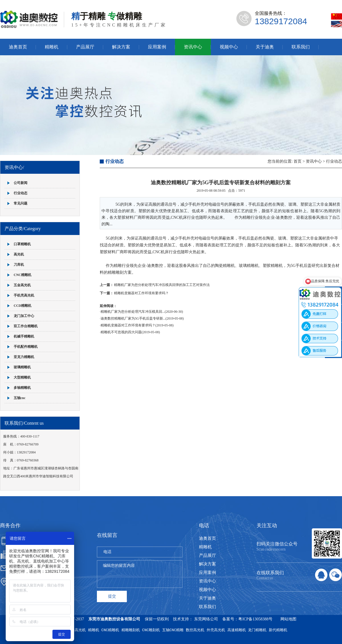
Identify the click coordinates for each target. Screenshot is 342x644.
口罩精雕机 (22, 244)
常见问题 (21, 203)
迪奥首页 (18, 47)
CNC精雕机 (23, 275)
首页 (298, 161)
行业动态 (21, 193)
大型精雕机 (22, 377)
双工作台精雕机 (26, 326)
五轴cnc (20, 398)
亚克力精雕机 (24, 357)
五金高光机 (22, 285)
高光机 (19, 254)
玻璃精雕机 (22, 367)
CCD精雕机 (23, 306)
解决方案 (121, 47)
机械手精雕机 (24, 336)
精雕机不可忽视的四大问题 (121, 332)
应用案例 (157, 47)
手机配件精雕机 (26, 347)
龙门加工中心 (24, 316)
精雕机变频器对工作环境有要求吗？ (141, 293)
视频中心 (229, 47)
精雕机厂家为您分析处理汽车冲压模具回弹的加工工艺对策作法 (162, 285)
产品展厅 (85, 47)
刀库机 (19, 265)
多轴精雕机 (22, 388)
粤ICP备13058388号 (255, 619)
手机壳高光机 (24, 295)
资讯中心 (193, 47)
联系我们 (301, 47)
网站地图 (288, 619)
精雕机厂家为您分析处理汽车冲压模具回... (133, 312)
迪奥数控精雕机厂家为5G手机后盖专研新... (133, 318)
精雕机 (52, 47)
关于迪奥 (265, 47)
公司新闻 (21, 183)
